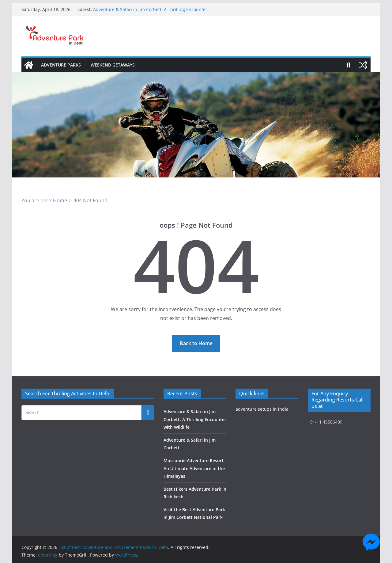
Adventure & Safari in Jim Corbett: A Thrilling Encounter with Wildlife (195, 419)
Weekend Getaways (113, 65)
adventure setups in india (262, 409)
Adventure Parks (61, 65)
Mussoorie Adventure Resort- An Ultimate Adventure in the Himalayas (194, 468)
